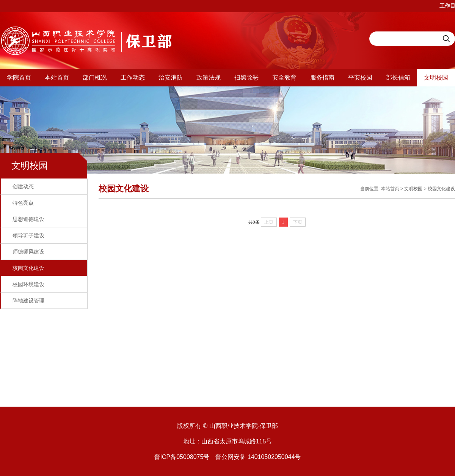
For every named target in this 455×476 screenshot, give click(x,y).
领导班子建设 (28, 235)
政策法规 (209, 78)
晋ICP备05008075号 (182, 457)
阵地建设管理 (28, 301)
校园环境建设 (28, 284)
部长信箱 (398, 78)
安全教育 (284, 78)
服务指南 (322, 78)
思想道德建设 (28, 219)
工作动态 (133, 78)
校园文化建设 (28, 268)
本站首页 (57, 78)
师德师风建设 (28, 252)
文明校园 (436, 78)
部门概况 (95, 78)
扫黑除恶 (246, 78)
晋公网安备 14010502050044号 (258, 457)
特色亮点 (23, 203)
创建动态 (23, 186)
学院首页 (19, 78)
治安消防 (171, 78)
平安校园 (360, 78)
